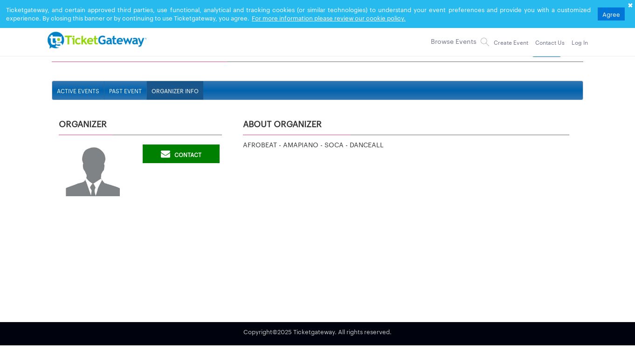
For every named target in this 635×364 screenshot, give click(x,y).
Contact (181, 154)
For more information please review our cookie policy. (329, 18)
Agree (611, 14)
